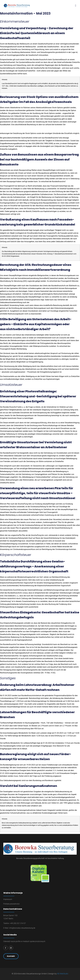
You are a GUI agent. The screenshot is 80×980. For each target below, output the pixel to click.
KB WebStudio (63, 974)
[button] (76, 6)
